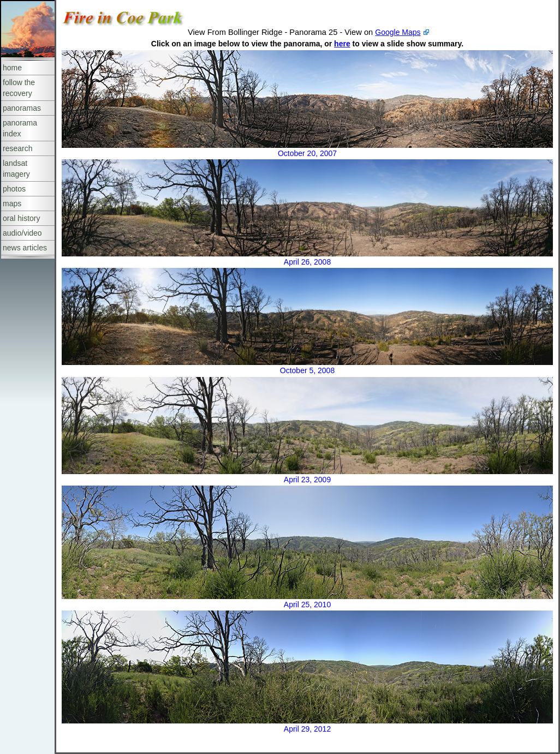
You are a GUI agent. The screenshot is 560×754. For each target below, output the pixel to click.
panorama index (20, 128)
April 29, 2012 (307, 729)
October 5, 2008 (307, 370)
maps (12, 204)
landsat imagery (16, 169)
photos (14, 189)
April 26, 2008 (307, 262)
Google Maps (398, 32)
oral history (21, 218)
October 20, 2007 (307, 153)
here (342, 44)
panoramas (22, 108)
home (12, 68)
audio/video (22, 233)
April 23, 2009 (307, 480)
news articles (25, 248)
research (17, 148)
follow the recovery (19, 88)
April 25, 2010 (307, 605)
